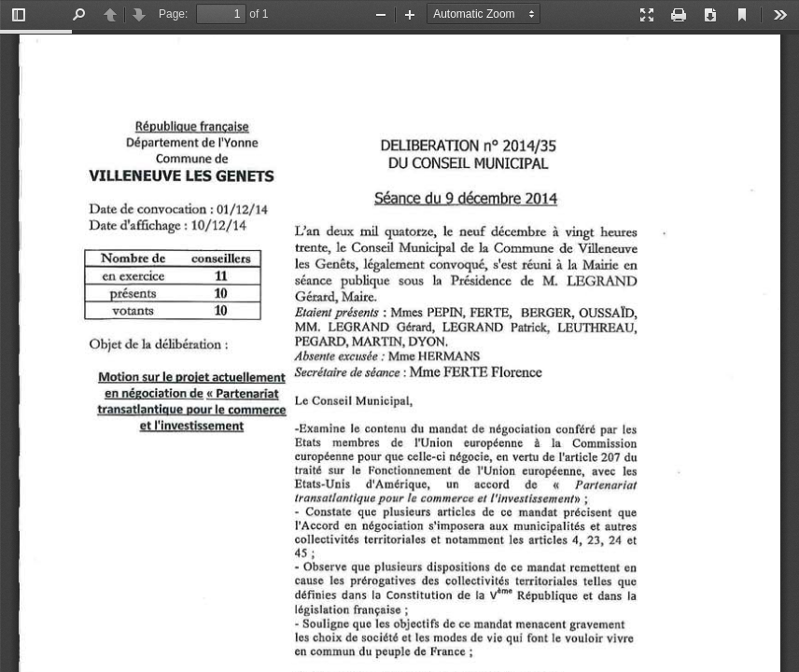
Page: (173, 14)
